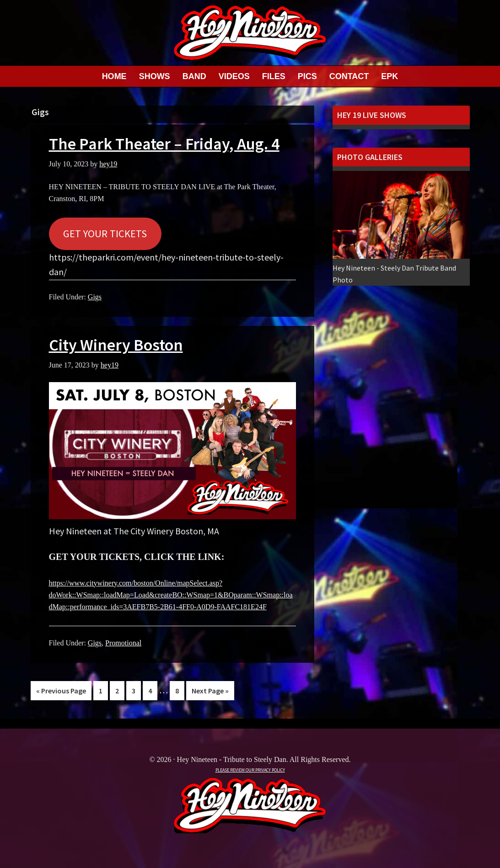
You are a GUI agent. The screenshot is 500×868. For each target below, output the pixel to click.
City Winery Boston (116, 345)
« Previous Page (61, 692)
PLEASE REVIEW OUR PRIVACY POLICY (250, 770)
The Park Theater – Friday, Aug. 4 (164, 144)
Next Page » (210, 692)
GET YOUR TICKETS (105, 234)
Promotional (123, 643)
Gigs (95, 297)
